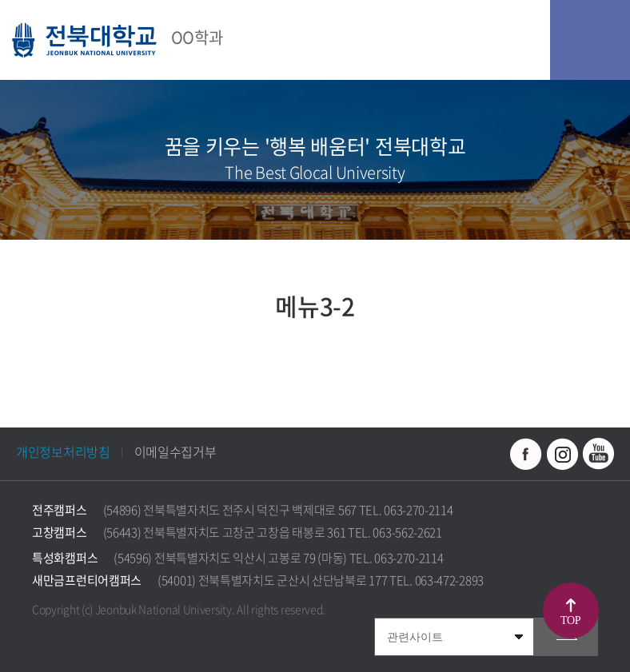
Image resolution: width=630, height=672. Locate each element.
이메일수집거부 (175, 451)
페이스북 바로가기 (526, 454)
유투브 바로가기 (598, 454)
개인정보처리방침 (63, 451)
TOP (570, 620)
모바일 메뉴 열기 (590, 40)
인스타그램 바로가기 (562, 454)
